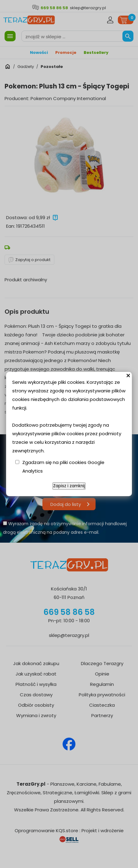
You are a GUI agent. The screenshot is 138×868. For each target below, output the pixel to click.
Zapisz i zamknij (69, 486)
